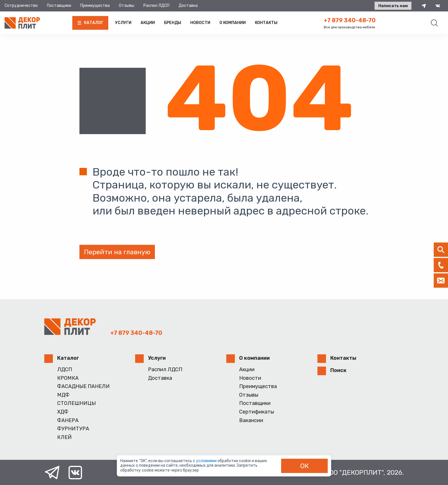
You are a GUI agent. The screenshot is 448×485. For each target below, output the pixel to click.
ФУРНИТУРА (73, 429)
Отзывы (127, 6)
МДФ (63, 395)
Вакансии (251, 421)
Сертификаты (257, 412)
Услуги (123, 23)
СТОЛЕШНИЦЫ (76, 403)
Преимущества (95, 6)
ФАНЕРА (68, 421)
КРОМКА (68, 378)
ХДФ (63, 412)
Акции (148, 23)
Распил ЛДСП (156, 6)
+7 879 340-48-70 (350, 20)
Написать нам (393, 6)
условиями (207, 461)
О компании (233, 23)
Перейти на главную (117, 252)
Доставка (188, 6)
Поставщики (59, 6)
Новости (200, 23)
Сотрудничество (21, 6)
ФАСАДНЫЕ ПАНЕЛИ (83, 386)
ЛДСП (65, 370)
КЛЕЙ (64, 437)
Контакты (266, 23)
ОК (305, 466)
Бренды (173, 23)
